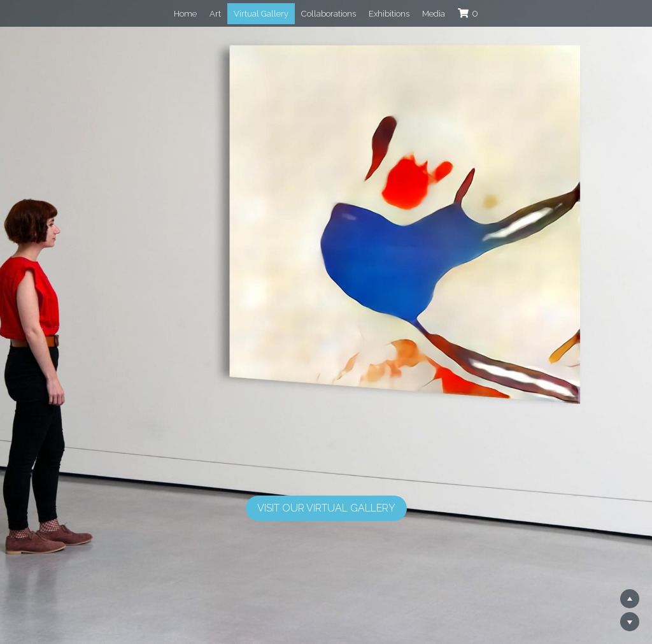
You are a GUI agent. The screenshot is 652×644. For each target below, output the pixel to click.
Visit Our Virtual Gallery (326, 508)
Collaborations (329, 14)
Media (434, 14)
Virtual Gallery (261, 14)
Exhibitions (389, 14)
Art (215, 14)
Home (185, 14)
